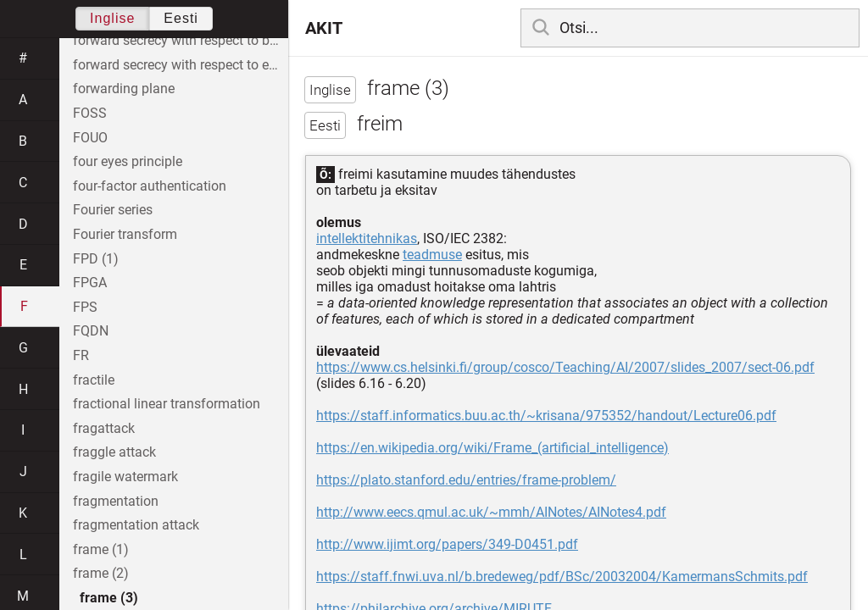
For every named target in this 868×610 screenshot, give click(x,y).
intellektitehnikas (367, 238)
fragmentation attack (136, 525)
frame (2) (101, 573)
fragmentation (116, 501)
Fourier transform (125, 234)
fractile (94, 380)
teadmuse (432, 255)
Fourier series (113, 210)
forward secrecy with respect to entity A (181, 65)
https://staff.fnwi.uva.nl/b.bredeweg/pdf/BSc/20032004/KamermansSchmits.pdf (562, 577)
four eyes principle (128, 161)
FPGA (90, 283)
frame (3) (109, 598)
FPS (85, 307)
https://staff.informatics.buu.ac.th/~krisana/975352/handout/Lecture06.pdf (546, 416)
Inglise (112, 18)
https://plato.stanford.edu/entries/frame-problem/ (466, 480)
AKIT (324, 28)
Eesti (181, 18)
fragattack (104, 428)
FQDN (91, 331)
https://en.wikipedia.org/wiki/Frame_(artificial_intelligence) (492, 448)
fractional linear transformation (167, 404)
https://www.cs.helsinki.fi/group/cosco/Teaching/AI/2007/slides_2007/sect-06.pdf (565, 367)
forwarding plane (124, 89)
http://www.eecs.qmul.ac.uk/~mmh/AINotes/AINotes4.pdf (491, 512)
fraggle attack (114, 452)
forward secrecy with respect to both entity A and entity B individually (181, 40)
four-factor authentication (150, 186)
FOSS (90, 113)
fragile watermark (125, 477)
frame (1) (101, 549)
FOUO (90, 138)
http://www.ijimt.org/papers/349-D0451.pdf (447, 544)
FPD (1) (96, 259)
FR (81, 355)
